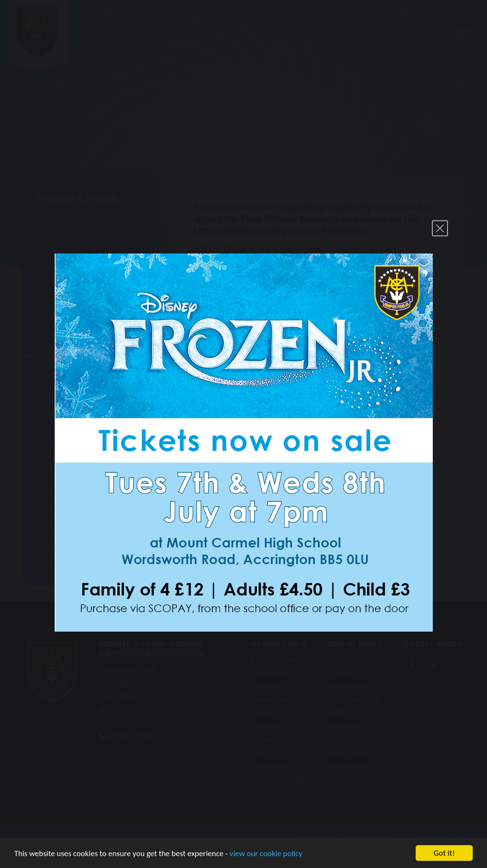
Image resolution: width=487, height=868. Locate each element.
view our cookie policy (266, 854)
